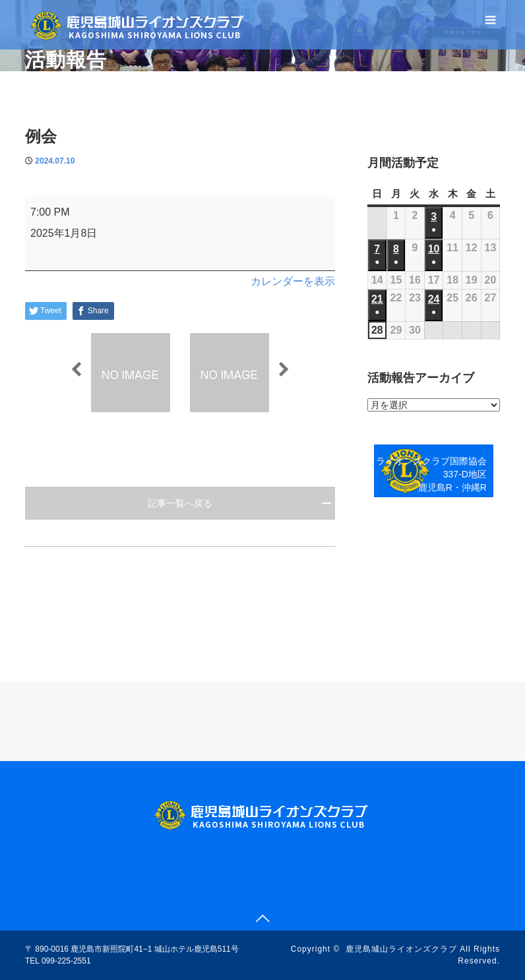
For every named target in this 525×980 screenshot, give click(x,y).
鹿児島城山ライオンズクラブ (401, 949)
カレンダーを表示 (293, 281)
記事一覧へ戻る (180, 503)
